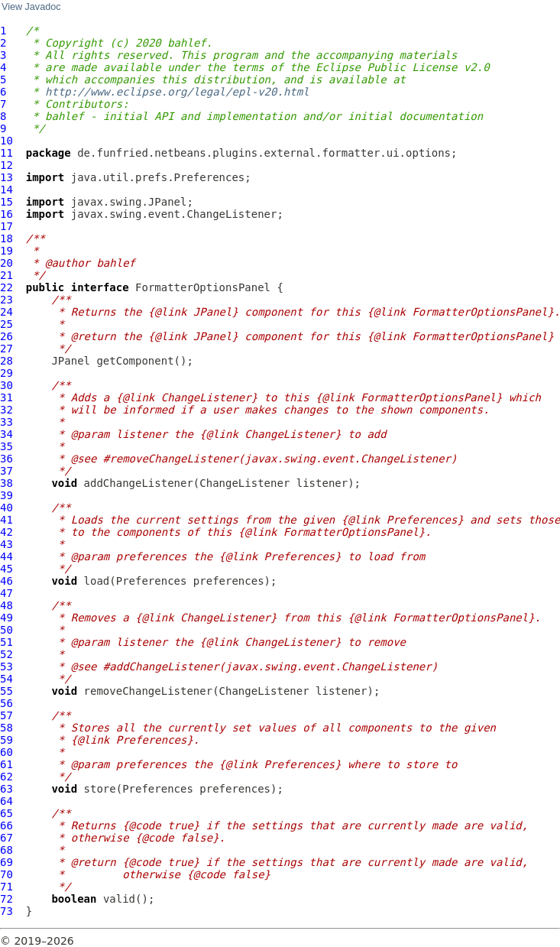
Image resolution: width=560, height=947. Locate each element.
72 (6, 899)
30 (6, 385)
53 (6, 666)
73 (6, 911)
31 (6, 397)
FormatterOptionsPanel (203, 287)
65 (6, 813)
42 (6, 532)
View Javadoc (31, 7)
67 (6, 838)
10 (6, 141)
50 (6, 630)
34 (6, 434)
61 (6, 764)
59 (6, 740)
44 (6, 556)
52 (6, 654)
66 (6, 825)
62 (6, 777)
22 (6, 287)
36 (6, 459)
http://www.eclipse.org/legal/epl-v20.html (177, 92)
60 (6, 752)
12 (6, 165)
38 (6, 483)
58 (6, 728)
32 (6, 410)
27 (6, 349)
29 (6, 373)
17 (6, 226)
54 (6, 679)
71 (6, 887)
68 (6, 850)
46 (6, 581)
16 (6, 214)
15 (6, 202)
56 (6, 703)
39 (6, 495)
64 (6, 801)
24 (6, 312)
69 (6, 862)
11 (6, 153)
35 (6, 446)
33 (6, 422)
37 (6, 471)
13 (6, 177)
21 (6, 275)
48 (6, 605)
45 (6, 569)
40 (6, 508)
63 (6, 789)
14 (6, 190)
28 (6, 361)
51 (6, 642)
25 (6, 324)
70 (6, 874)
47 (6, 593)
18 (6, 238)
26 (6, 336)
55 (6, 691)
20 (6, 263)
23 (6, 300)
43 (6, 544)
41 (6, 520)
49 (6, 618)
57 (6, 715)
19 (6, 251)
